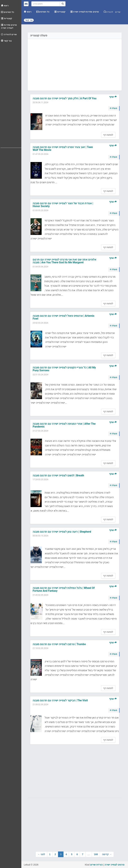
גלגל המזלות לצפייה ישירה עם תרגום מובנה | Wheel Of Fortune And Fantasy (64, 589)
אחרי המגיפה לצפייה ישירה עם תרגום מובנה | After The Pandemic (64, 425)
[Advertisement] (11, 94)
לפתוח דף (108, 135)
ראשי (5, 6)
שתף (113, 97)
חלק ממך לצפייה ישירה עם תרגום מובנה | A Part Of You (64, 98)
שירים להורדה (9, 34)
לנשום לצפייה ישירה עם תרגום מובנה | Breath (58, 475)
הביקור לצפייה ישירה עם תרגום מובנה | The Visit (60, 700)
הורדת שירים (96, 865)
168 (96, 854)
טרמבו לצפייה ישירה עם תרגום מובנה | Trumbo (59, 644)
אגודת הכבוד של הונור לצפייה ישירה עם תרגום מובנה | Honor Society (63, 205)
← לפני (41, 854)
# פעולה (113, 108)
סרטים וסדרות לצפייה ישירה (9, 27)
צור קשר (6, 41)
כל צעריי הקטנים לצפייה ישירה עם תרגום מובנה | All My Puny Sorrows (64, 369)
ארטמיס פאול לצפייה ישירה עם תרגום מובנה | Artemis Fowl (63, 317)
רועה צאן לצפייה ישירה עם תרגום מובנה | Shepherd (62, 532)
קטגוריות (6, 18)
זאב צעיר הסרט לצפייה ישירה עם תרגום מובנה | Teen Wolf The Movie (63, 149)
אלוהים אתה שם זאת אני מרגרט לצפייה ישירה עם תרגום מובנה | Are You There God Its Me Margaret (64, 261)
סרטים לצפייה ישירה (114, 865)
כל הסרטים (7, 12)
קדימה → (107, 854)
